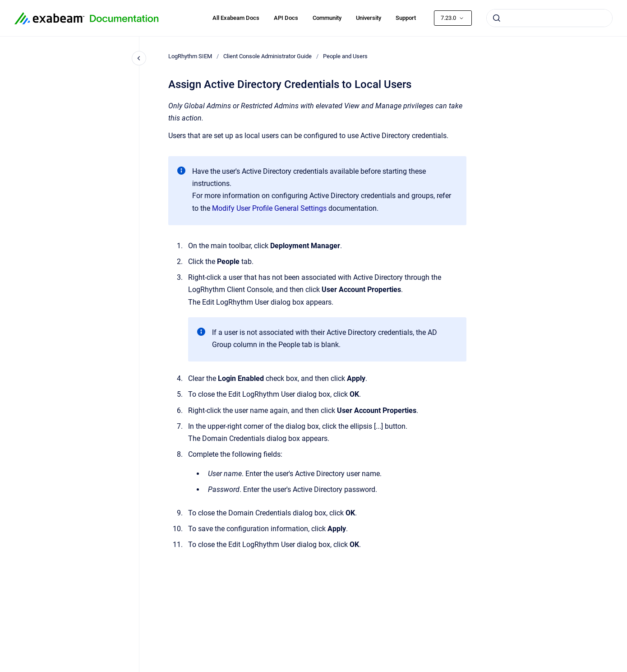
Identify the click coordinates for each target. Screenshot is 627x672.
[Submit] (497, 18)
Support (406, 18)
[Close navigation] (139, 58)
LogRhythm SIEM (190, 56)
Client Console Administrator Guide (267, 56)
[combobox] (549, 18)
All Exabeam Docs (236, 18)
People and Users (345, 56)
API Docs (286, 18)
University (369, 18)
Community (327, 18)
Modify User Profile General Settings (269, 208)
